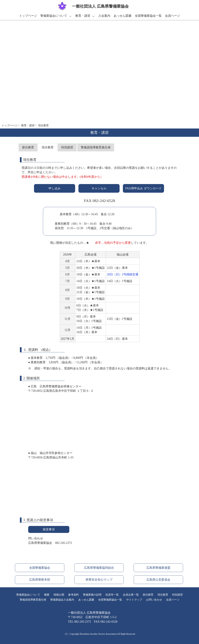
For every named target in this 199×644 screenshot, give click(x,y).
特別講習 (67, 147)
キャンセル (99, 188)
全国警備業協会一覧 (148, 16)
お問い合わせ (154, 600)
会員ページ (172, 16)
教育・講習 (83, 16)
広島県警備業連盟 (158, 568)
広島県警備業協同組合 (99, 568)
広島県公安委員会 (158, 580)
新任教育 (28, 147)
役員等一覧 (112, 595)
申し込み (55, 188)
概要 (47, 595)
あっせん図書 (123, 16)
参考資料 (73, 595)
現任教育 (48, 147)
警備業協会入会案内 (62, 600)
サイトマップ (134, 600)
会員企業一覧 (131, 595)
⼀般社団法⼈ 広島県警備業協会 (100, 6)
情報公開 (59, 595)
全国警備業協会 (40, 568)
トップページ (28, 16)
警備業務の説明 (92, 595)
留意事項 (49, 529)
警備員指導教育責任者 (96, 147)
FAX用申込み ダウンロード (143, 188)
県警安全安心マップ (99, 580)
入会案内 (104, 16)
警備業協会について (54, 16)
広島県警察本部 (40, 580)
